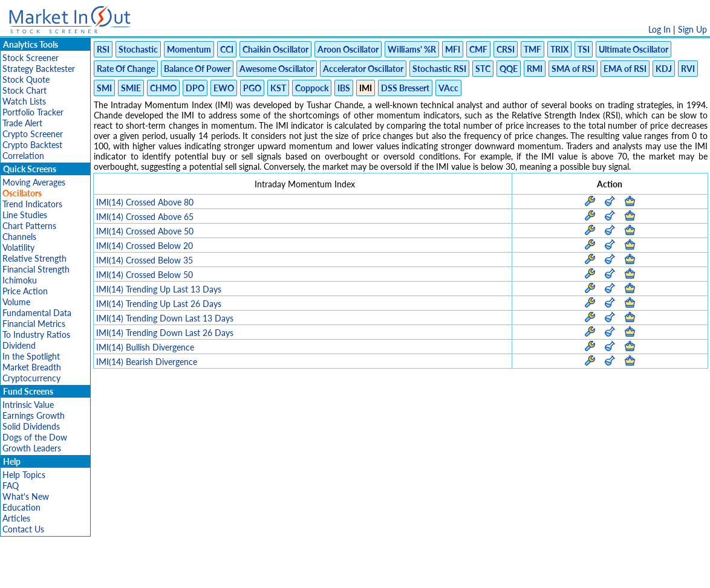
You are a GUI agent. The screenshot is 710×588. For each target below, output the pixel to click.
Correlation (23, 156)
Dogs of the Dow (35, 437)
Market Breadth (32, 367)
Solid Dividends (31, 426)
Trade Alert (22, 123)
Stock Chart (24, 90)
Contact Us (23, 529)
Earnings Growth (34, 415)
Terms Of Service (334, 573)
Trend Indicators (32, 204)
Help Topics (24, 475)
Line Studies (25, 215)
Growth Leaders (32, 448)
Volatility (18, 247)
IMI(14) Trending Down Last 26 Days (165, 333)
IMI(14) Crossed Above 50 (145, 231)
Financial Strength (36, 269)
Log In (660, 29)
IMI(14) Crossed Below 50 (145, 275)
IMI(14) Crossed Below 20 (145, 246)
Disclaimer (217, 573)
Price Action (25, 291)
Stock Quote (26, 79)
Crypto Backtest (32, 145)
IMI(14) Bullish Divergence (145, 347)
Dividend (19, 345)
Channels (19, 237)
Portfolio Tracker (33, 112)
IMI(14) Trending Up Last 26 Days (159, 304)
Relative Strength (34, 258)
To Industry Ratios (36, 334)
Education (21, 507)
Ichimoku (20, 280)
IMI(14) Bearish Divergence (147, 362)
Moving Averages (34, 182)
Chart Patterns (29, 226)
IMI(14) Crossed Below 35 (145, 260)
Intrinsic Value (28, 405)
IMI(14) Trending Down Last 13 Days (165, 318)
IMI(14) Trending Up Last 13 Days (159, 289)
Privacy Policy (269, 573)
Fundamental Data (37, 313)
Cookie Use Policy (406, 573)
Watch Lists (24, 101)
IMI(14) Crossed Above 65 (145, 217)
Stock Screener (31, 58)
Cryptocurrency (31, 378)
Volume (16, 302)
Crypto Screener (33, 134)
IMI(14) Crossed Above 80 (145, 202)
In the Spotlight (31, 356)
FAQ (11, 486)
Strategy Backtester (39, 69)
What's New (26, 496)
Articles (16, 518)
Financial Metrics (34, 324)
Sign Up (692, 29)
